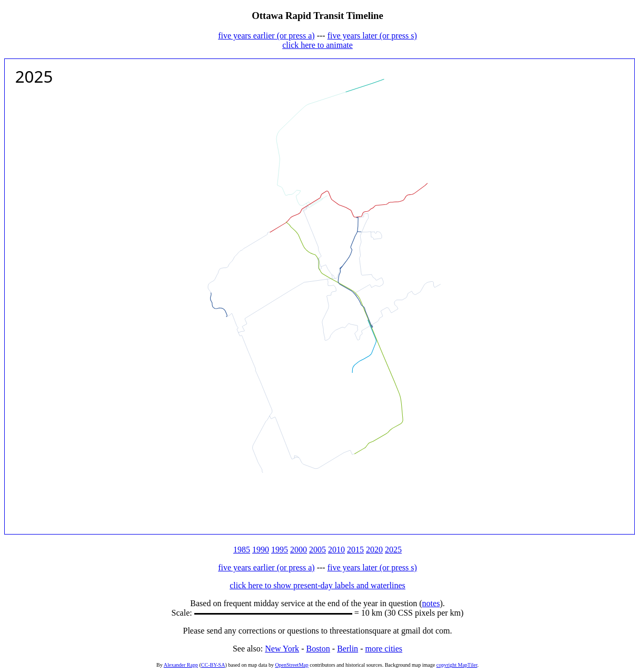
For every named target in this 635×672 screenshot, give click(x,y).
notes (431, 603)
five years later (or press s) (372, 36)
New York (282, 649)
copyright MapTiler (457, 665)
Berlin (348, 649)
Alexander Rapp (181, 665)
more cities (384, 649)
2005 (317, 550)
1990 (261, 550)
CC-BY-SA (213, 665)
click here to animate (317, 45)
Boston (318, 649)
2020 (374, 550)
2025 (393, 550)
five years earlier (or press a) (266, 36)
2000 (299, 550)
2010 (336, 550)
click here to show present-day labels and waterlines (317, 585)
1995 (280, 550)
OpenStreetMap (291, 665)
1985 (242, 550)
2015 (355, 550)
